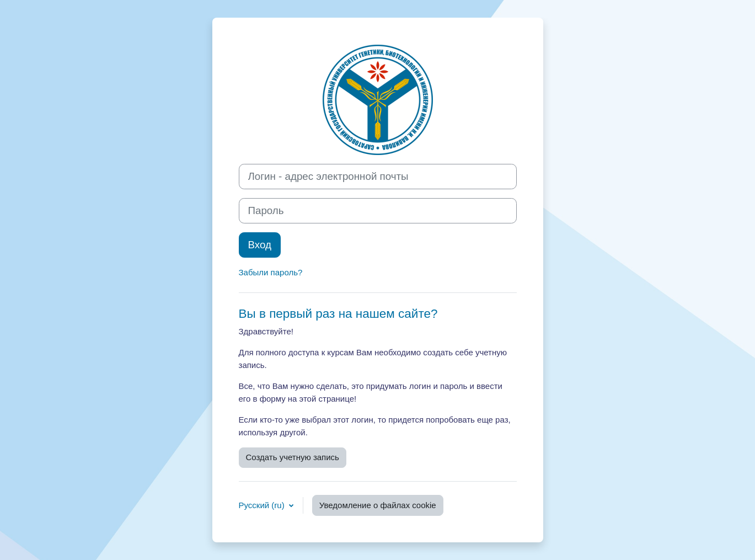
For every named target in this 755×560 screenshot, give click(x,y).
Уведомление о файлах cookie (378, 505)
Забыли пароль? (271, 272)
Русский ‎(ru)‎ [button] (263, 505)
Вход (260, 245)
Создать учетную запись (293, 457)
